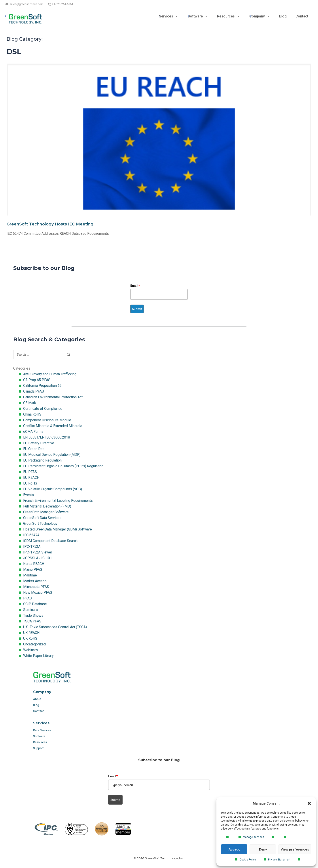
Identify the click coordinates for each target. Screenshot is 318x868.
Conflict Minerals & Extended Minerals (53, 426)
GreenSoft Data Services (42, 518)
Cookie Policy (248, 860)
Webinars (30, 650)
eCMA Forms (33, 432)
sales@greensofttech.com (26, 4)
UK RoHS (30, 638)
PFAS (27, 598)
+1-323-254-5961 (62, 4)
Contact (38, 711)
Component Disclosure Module (47, 420)
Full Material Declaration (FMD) (47, 506)
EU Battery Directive (39, 443)
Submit (137, 309)
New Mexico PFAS (38, 592)
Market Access (35, 581)
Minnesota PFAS (36, 587)
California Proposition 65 (42, 386)
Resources (40, 742)
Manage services (254, 837)
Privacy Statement (279, 860)
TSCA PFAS (32, 621)
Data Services (42, 730)
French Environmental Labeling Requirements (58, 501)
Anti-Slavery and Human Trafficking (50, 374)
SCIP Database (35, 604)
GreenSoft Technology (40, 524)
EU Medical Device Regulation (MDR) (52, 455)
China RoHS (32, 414)
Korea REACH (34, 564)
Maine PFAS (33, 569)
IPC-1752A (32, 547)
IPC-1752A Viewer (38, 552)
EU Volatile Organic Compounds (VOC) (53, 489)
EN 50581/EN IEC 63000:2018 (47, 437)
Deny (263, 849)
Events (28, 495)
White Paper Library (38, 656)
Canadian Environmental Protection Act (53, 397)
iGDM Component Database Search (50, 541)
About (38, 699)
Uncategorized (34, 644)
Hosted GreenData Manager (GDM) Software (58, 529)
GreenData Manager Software (46, 512)
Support (38, 748)
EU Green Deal (34, 449)
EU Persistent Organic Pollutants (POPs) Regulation (63, 466)
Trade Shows (33, 615)
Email (135, 286)
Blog (36, 705)
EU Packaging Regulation (42, 460)
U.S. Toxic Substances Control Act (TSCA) (55, 627)
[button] (309, 803)
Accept (234, 849)
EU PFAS (30, 472)
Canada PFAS (34, 391)
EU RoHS (30, 483)
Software (39, 736)
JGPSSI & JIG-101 (38, 558)
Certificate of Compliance (43, 409)
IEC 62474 (31, 535)
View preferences (295, 849)
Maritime (30, 575)
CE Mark (30, 403)
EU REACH (31, 478)
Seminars (30, 610)
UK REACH (31, 633)
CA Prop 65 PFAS (37, 380)
